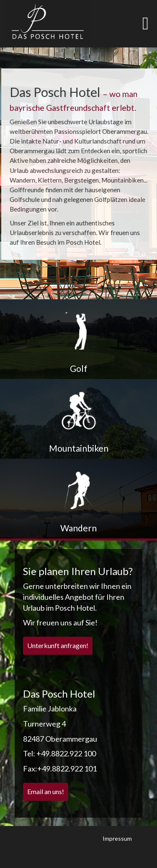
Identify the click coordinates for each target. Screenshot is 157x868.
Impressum (117, 838)
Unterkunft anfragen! (58, 645)
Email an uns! (46, 791)
